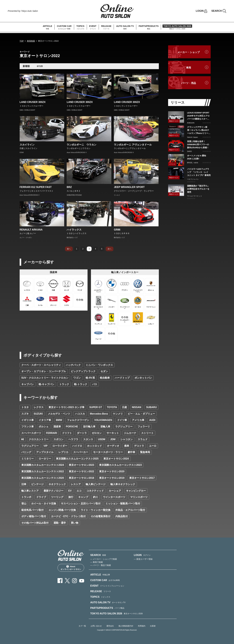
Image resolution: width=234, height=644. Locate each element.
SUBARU (151, 407)
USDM (102, 439)
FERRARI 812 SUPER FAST (36, 187)
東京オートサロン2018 (82, 478)
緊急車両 (145, 452)
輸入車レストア (30, 491)
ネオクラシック (57, 484)
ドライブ (41, 497)
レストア (76, 484)
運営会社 (110, 626)
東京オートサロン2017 (142, 478)
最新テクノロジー (54, 491)
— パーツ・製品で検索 (101, 565)
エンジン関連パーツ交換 (62, 510)
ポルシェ (44, 427)
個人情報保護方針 (126, 626)
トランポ (26, 497)
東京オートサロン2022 (82, 471)
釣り (96, 497)
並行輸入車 (89, 427)
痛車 (127, 446)
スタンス (88, 439)
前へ (69, 249)
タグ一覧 (82, 626)
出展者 (153, 626)
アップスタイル (45, 452)
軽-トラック (81, 384)
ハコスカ (80, 414)
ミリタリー (28, 459)
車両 (189, 68)
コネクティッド (95, 491)
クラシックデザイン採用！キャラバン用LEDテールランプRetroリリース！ (198, 130)
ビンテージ (37, 484)
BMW (59, 420)
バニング (26, 452)
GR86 (117, 230)
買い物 (75, 523)
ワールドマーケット (195, 196)
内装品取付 (122, 516)
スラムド (143, 439)
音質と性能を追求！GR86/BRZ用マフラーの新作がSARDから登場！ (198, 144)
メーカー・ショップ (189, 52)
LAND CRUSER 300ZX (33, 102)
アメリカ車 (138, 420)
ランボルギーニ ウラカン (82, 145)
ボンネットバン (143, 378)
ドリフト (67, 433)
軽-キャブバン (46, 384)
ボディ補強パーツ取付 (34, 516)
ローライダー (60, 446)
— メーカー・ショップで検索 (104, 559)
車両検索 (31, 41)
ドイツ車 (122, 420)
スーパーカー (81, 452)
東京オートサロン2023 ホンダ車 (67, 407)
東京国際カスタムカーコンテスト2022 (43, 471)
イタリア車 (45, 420)
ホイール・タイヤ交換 (44, 504)
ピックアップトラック (83, 371)
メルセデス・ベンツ (59, 414)
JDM (113, 439)
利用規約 (142, 626)
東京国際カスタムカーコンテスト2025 (77, 459)
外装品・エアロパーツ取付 (130, 510)
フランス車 (28, 427)
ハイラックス (74, 230)
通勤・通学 (60, 523)
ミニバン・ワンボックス (99, 365)
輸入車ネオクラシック (123, 484)
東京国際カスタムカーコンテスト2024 (43, 465)
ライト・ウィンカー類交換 (96, 510)
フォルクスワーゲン (78, 420)
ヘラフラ (73, 439)
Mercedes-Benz (99, 414)
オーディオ (113, 446)
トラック (64, 384)
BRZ (69, 187)
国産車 (57, 427)
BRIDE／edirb (193, 163)
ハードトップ (122, 378)
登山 (24, 504)
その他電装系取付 (101, 516)
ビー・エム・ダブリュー (141, 414)
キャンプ (83, 497)
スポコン (58, 439)
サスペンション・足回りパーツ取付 (81, 504)
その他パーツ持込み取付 (35, 523)
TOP (22, 41)
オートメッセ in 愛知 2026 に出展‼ (197, 157)
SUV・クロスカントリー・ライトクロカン (45, 378)
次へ (109, 249)
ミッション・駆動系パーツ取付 (123, 504)
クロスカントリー (39, 439)
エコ (79, 491)
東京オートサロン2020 (112, 471)
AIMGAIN (191, 123)
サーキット (113, 433)
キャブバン (28, 384)
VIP (46, 446)
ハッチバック (73, 365)
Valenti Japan (193, 137)
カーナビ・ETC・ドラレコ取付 (68, 516)
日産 (125, 407)
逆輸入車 (105, 427)
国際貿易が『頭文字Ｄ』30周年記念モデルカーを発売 (198, 189)
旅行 (71, 497)
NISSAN (137, 407)
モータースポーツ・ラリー (108, 452)
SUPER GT (96, 407)
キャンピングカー (136, 491)
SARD (190, 151)
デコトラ (139, 446)
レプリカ (63, 452)
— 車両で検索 (97, 562)
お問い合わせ (96, 626)
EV (70, 491)
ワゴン (77, 378)
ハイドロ (77, 446)
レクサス (39, 407)
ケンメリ (118, 414)
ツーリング (57, 497)
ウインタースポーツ (114, 497)
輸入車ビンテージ (96, 484)
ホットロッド (94, 446)
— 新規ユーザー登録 (143, 559)
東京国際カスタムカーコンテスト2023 (120, 465)
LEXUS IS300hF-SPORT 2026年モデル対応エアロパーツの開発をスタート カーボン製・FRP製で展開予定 (199, 116)
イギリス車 (28, 420)
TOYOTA (112, 407)
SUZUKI (38, 414)
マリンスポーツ (139, 497)
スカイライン (27, 145)
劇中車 (131, 452)
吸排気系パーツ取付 (32, 510)
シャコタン (127, 439)
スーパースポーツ (31, 433)
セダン (104, 371)
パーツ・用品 (189, 83)
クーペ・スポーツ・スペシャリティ (41, 365)
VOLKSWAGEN (103, 420)
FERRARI (52, 433)
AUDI (152, 420)
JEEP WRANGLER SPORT (129, 187)
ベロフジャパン (193, 179)
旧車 (24, 484)
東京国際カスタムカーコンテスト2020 (43, 478)
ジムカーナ (130, 433)
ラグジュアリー (124, 427)
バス (95, 384)
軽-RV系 (90, 378)
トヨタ (25, 407)
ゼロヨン (97, 433)
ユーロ (153, 446)
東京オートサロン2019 (112, 478)
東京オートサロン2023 (82, 465)
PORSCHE (72, 427)
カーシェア (115, 491)
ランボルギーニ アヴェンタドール (133, 145)
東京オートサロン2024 (116, 459)
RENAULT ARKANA (31, 230)
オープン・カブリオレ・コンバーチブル (44, 371)
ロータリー (45, 459)
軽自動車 (105, 378)
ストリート (147, 433)
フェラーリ (144, 427)
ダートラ (82, 433)
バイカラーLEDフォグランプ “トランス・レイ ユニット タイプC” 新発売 (199, 172)
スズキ (25, 414)
